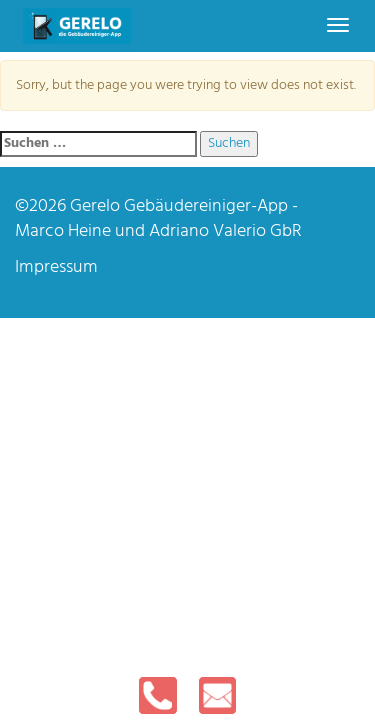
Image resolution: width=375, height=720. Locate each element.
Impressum (56, 267)
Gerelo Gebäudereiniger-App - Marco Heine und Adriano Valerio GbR (158, 219)
